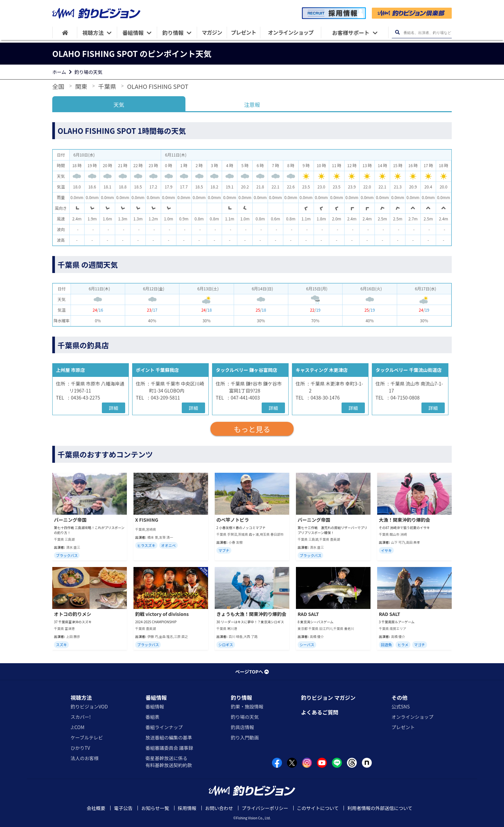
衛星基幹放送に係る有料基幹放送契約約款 (169, 762)
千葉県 (107, 86)
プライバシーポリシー (265, 808)
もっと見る (252, 429)
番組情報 (156, 697)
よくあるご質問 (320, 712)
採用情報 (187, 808)
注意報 (252, 105)
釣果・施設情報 (247, 706)
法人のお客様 (85, 758)
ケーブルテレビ (87, 737)
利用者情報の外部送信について (380, 808)
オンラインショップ (412, 717)
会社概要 (96, 808)
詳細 (114, 408)
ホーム (59, 72)
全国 (58, 86)
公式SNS (401, 706)
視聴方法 (81, 697)
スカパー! (81, 717)
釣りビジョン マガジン (328, 697)
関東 (81, 86)
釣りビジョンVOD (89, 706)
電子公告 (123, 808)
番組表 (152, 717)
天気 (119, 105)
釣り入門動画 (245, 737)
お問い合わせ (219, 808)
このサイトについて (318, 808)
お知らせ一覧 (155, 808)
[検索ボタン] (397, 32)
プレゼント (403, 727)
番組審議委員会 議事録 (169, 748)
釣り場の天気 (89, 72)
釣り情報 (241, 697)
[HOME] (65, 32)
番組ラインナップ (164, 727)
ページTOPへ (252, 672)
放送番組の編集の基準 (169, 737)
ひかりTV (80, 748)
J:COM (78, 727)
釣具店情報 (242, 727)
